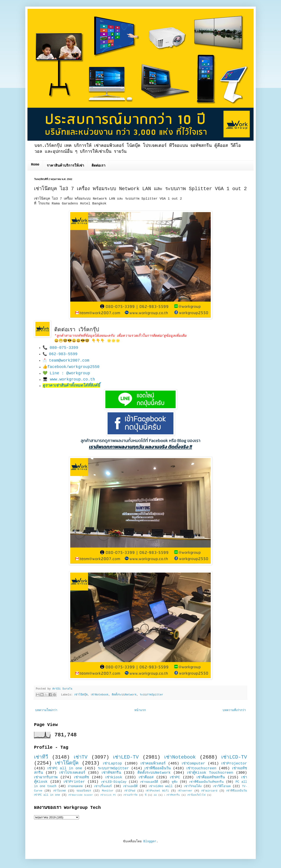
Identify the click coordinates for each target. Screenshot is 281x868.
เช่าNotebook (100, 695)
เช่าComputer (194, 763)
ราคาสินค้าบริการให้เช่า (65, 166)
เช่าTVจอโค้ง (193, 786)
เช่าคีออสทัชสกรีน (211, 777)
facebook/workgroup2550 (74, 367)
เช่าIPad (130, 791)
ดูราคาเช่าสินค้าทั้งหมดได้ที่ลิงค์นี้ (71, 386)
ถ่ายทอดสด (75, 786)
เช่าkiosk (114, 777)
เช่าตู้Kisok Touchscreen (210, 773)
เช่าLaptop (112, 763)
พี (146, 795)
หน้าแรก (140, 710)
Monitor (108, 791)
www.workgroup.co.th (72, 379)
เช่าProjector (234, 763)
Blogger (150, 841)
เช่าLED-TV (126, 757)
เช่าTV (81, 757)
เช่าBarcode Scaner (81, 795)
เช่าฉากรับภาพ (46, 777)
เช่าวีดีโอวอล (222, 786)
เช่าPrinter (74, 782)
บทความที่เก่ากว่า (234, 710)
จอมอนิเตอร (84, 791)
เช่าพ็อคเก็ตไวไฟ (196, 795)
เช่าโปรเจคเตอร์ (72, 773)
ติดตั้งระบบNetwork (124, 695)
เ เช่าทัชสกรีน (172, 795)
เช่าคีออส (146, 777)
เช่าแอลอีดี (130, 786)
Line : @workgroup (70, 373)
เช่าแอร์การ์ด (130, 795)
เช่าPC (175, 777)
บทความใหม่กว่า (46, 710)
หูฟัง (175, 782)
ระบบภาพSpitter (151, 695)
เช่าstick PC (108, 795)
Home (35, 165)
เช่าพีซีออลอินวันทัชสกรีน (206, 782)
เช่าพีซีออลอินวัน (158, 768)
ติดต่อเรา (98, 166)
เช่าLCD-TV (234, 757)
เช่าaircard (209, 791)
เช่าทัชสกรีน (111, 773)
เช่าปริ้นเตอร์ (103, 786)
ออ (155, 795)
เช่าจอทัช (81, 777)
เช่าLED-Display (114, 782)
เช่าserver (185, 791)
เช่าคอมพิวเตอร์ (153, 763)
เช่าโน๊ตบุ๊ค (81, 695)
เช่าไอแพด (59, 791)
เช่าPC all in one (65, 768)
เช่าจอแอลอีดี (149, 782)
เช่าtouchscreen (201, 768)
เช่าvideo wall (161, 786)
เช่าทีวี (41, 757)
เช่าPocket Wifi (157, 791)
